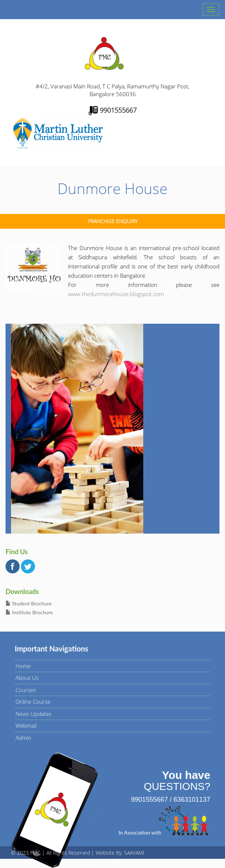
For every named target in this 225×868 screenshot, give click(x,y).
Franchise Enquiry (113, 221)
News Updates (34, 714)
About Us (27, 678)
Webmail (26, 725)
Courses (26, 690)
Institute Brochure (29, 612)
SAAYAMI (134, 853)
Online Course (33, 702)
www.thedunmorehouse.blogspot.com (116, 294)
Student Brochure (29, 603)
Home (23, 666)
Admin (23, 738)
